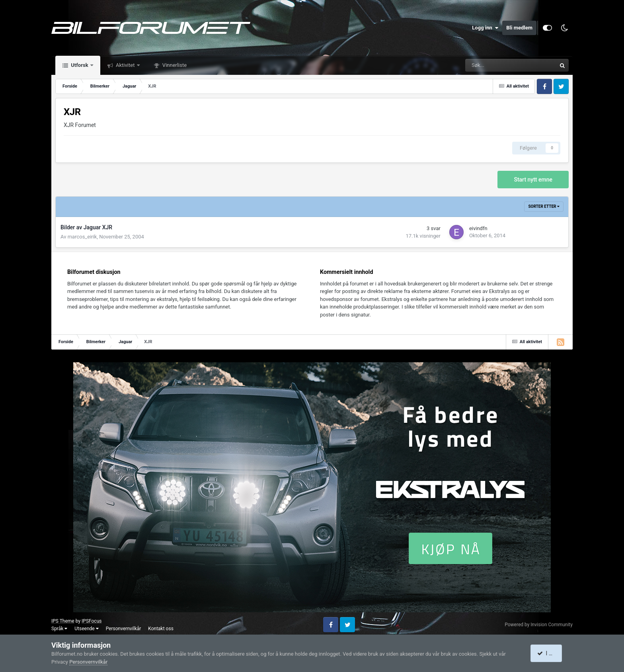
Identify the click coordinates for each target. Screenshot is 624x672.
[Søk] (484, 65)
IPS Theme (63, 621)
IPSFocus (92, 621)
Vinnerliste (174, 65)
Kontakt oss (161, 629)
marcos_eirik (82, 237)
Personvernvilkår (124, 629)
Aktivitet (125, 65)
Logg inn (485, 28)
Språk (59, 629)
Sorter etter (544, 206)
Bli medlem (519, 28)
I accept (550, 653)
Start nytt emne (533, 180)
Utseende (86, 629)
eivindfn (478, 228)
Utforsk (80, 65)
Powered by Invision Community (539, 625)
